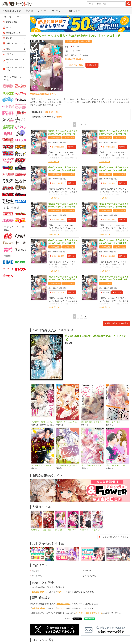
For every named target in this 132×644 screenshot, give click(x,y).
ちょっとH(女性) (89, 576)
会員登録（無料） (39, 592)
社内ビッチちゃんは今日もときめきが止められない (68, 422)
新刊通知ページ (64, 604)
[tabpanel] (36, 521)
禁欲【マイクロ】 (113, 422)
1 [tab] (80, 533)
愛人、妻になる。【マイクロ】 (117, 465)
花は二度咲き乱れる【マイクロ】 (93, 465)
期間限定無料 (72, 41)
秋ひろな (76, 46)
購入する (71, 147)
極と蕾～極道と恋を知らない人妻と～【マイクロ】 (43, 465)
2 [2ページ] (78, 124)
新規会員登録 (12, 22)
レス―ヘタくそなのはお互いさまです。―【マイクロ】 (68, 465)
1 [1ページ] (74, 124)
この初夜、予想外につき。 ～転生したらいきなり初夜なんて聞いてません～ (43, 422)
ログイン (61, 592)
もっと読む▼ (54, 162)
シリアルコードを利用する (15, 69)
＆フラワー (77, 51)
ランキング (58, 11)
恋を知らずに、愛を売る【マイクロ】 (93, 422)
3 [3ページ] (81, 124)
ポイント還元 (86, 41)
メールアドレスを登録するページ (89, 613)
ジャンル (42, 11)
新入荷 (29, 11)
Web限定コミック (12, 11)
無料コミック (76, 11)
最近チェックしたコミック (15, 61)
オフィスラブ (37, 576)
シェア (68, 619)
